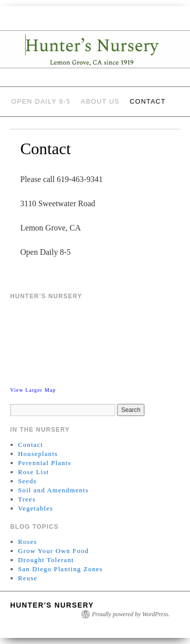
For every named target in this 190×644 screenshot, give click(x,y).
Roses (28, 542)
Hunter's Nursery (52, 605)
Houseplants (38, 454)
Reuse (28, 578)
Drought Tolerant (46, 560)
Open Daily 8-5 (41, 101)
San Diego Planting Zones (61, 569)
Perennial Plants (45, 463)
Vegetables (36, 508)
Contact (148, 101)
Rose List (34, 472)
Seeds (28, 481)
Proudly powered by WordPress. (131, 614)
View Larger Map (33, 390)
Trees (27, 499)
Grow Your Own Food (54, 551)
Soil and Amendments (54, 490)
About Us (100, 101)
